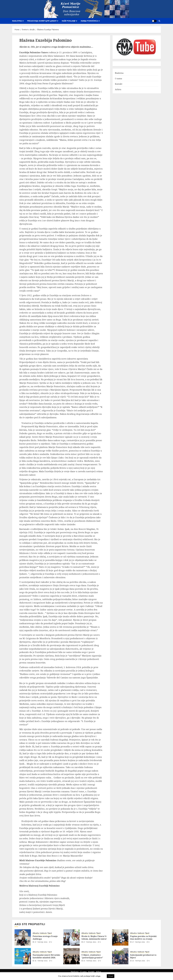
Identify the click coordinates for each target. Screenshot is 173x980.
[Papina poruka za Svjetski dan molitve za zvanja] (120, 937)
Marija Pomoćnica (89, 21)
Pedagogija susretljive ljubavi (42, 21)
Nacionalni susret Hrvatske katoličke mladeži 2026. (46, 956)
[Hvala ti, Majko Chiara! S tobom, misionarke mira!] (72, 937)
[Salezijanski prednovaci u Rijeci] (120, 956)
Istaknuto (43, 933)
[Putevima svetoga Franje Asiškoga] (23, 937)
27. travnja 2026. (41, 942)
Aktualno (36, 933)
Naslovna (17, 21)
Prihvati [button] (111, 976)
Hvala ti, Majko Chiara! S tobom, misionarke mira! (94, 938)
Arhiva (118, 89)
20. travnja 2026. (41, 961)
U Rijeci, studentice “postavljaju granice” (92, 956)
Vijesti (50, 933)
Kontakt (119, 84)
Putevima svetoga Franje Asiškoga (45, 938)
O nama (118, 79)
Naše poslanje (69, 21)
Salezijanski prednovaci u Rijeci (143, 956)
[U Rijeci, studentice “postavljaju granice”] (72, 956)
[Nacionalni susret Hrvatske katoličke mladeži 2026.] (23, 956)
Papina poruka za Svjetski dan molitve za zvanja (143, 938)
